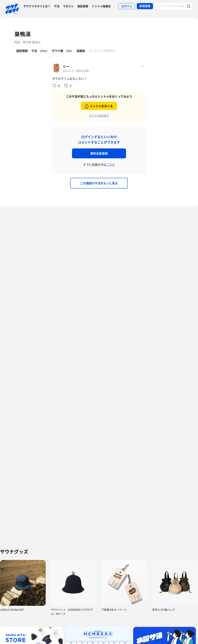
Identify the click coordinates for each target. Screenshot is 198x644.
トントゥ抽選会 (101, 6)
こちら (111, 164)
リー (66, 66)
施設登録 (83, 6)
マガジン (68, 6)
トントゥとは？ (99, 115)
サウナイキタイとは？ (37, 6)
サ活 (57, 6)
